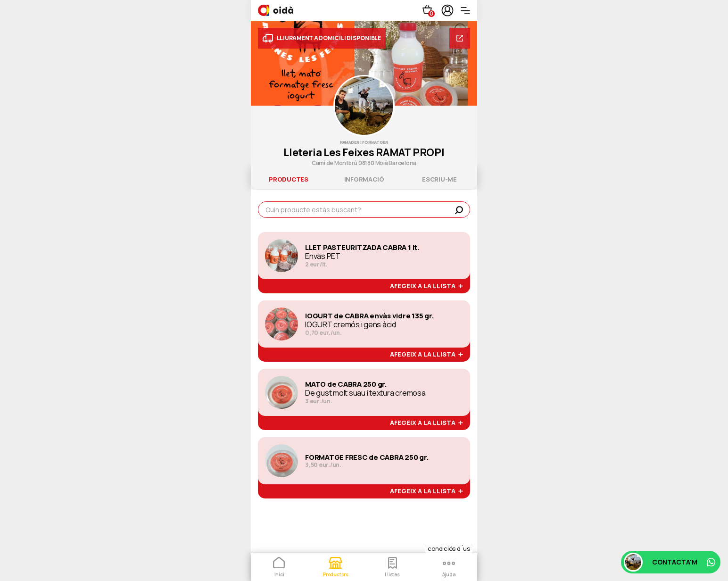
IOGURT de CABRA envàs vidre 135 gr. (370, 316)
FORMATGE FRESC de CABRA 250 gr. (367, 457)
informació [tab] (364, 179)
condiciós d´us (449, 548)
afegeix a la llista (426, 286)
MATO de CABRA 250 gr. (346, 384)
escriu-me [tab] (439, 179)
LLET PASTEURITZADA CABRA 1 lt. (362, 248)
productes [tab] (289, 179)
